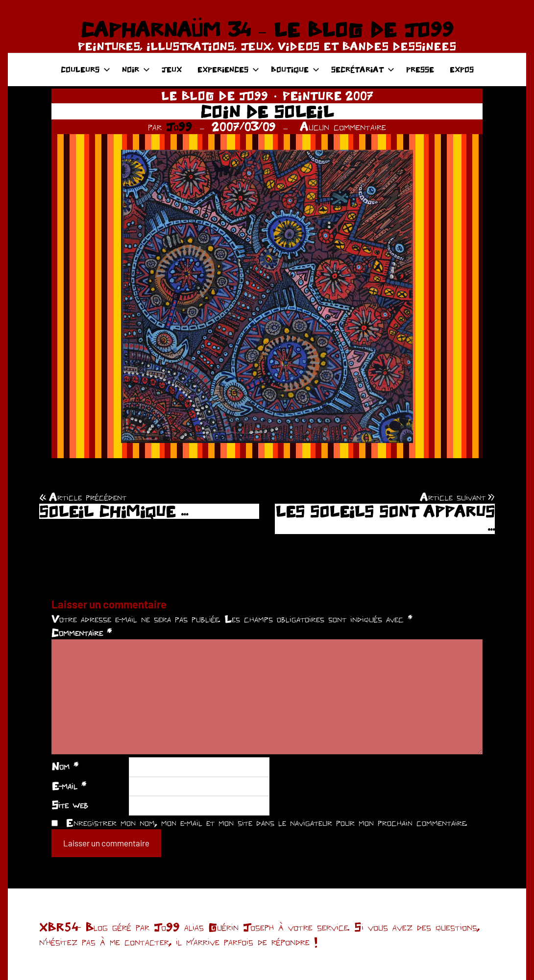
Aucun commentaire (343, 127)
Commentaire (82, 632)
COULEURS (85, 69)
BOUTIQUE (295, 69)
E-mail (69, 786)
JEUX (172, 69)
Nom (65, 766)
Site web (70, 805)
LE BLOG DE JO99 (215, 96)
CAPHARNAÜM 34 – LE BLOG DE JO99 (267, 29)
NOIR (136, 69)
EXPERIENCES (228, 69)
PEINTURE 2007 (328, 96)
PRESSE (420, 69)
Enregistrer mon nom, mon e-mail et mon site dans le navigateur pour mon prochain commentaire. (267, 822)
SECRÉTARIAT (363, 69)
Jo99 (179, 127)
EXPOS (462, 69)
